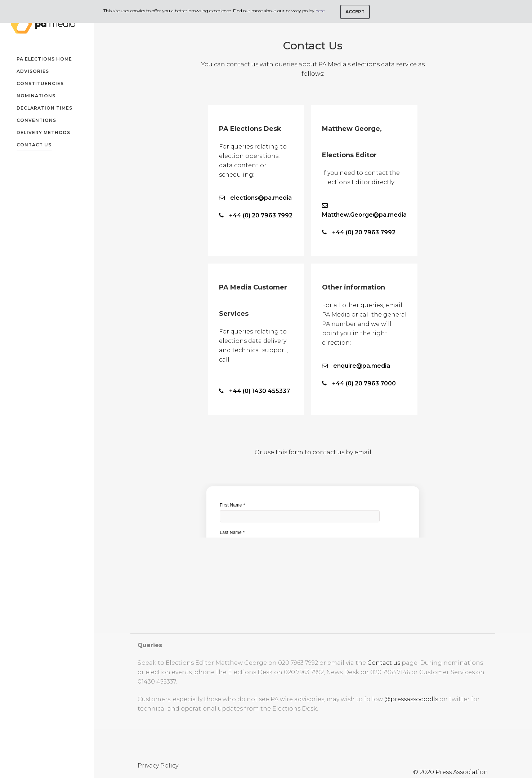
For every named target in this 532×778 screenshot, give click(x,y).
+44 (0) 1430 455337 (260, 391)
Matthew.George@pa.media (364, 215)
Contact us (384, 663)
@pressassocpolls (411, 699)
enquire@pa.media (362, 366)
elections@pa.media (261, 198)
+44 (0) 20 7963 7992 (261, 215)
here (320, 11)
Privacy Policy (158, 766)
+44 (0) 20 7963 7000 (364, 383)
